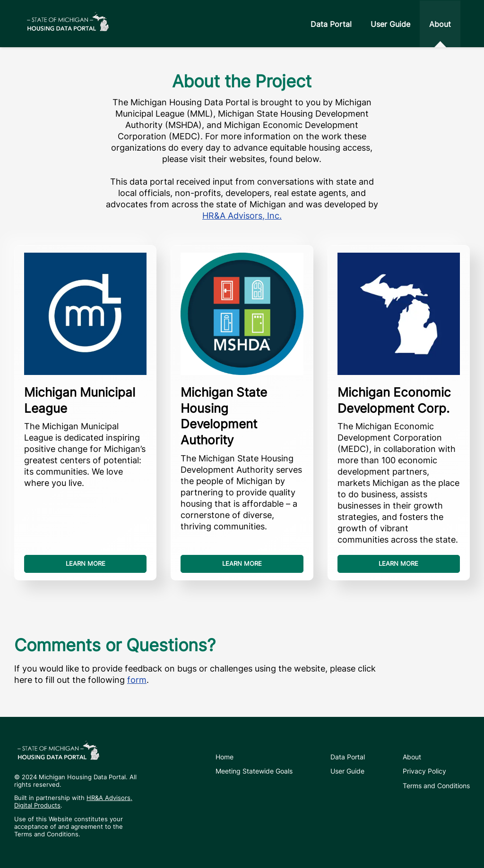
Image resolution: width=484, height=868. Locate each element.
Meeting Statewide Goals (254, 771)
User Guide (390, 24)
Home (225, 757)
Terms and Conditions (436, 786)
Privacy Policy (424, 771)
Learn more (86, 564)
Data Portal (331, 24)
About (440, 24)
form (137, 680)
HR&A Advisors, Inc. (242, 216)
